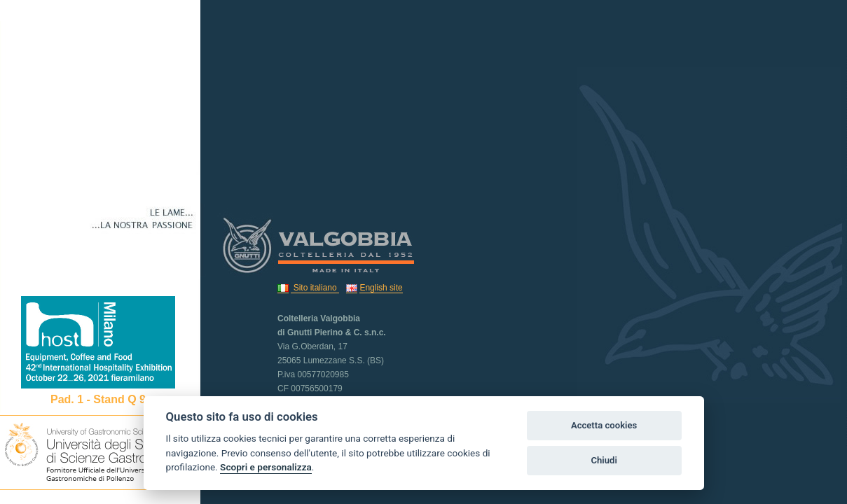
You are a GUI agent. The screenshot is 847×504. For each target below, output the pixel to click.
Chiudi (604, 460)
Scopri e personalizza (266, 467)
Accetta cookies (604, 425)
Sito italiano (315, 288)
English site (381, 288)
